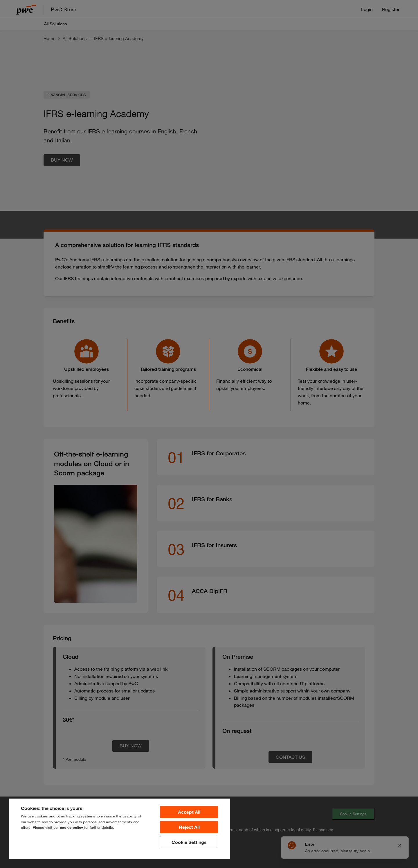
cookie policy (71, 827)
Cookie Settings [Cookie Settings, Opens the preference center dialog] (189, 842)
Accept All (189, 812)
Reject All (189, 827)
